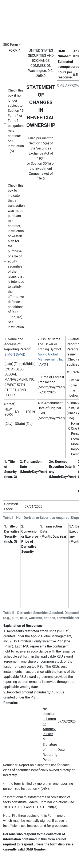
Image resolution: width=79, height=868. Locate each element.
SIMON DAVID (15, 355)
